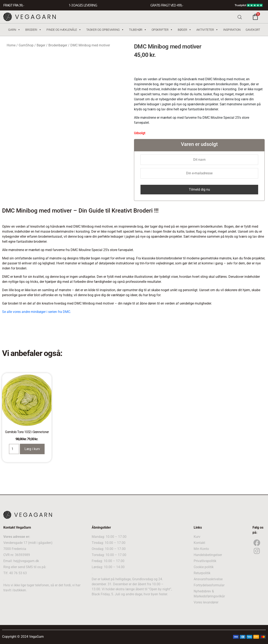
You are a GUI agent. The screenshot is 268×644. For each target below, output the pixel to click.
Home (11, 45)
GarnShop (26, 45)
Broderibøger (58, 45)
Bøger (185, 30)
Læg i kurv (32, 449)
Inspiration (232, 30)
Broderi (33, 30)
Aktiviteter (207, 30)
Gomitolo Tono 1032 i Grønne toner (27, 432)
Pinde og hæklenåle (64, 30)
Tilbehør (138, 30)
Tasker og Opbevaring (105, 30)
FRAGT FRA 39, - (14, 5)
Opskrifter (162, 30)
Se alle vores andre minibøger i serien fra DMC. (37, 312)
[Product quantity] (14, 449)
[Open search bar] (240, 17)
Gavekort (253, 30)
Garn (14, 30)
